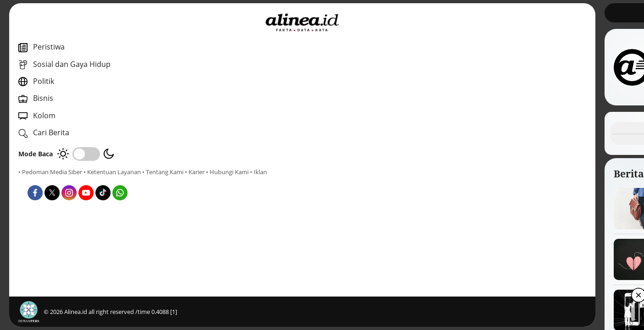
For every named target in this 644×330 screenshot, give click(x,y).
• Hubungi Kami (103, 180)
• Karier (71, 180)
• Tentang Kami (39, 180)
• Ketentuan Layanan (112, 172)
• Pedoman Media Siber (50, 172)
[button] (422, 316)
